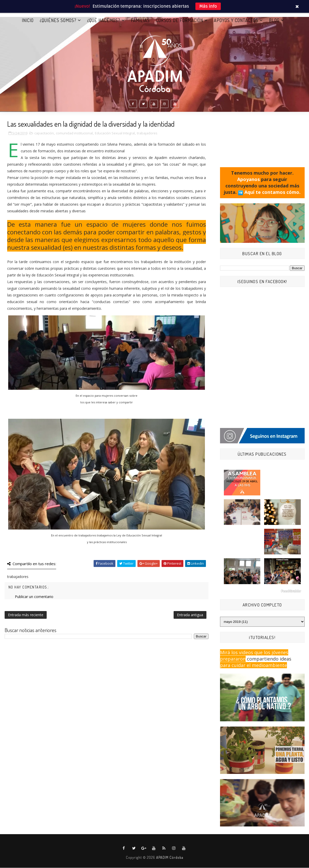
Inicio (28, 20)
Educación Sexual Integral (115, 133)
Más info (208, 6)
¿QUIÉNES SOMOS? (58, 20)
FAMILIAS (140, 20)
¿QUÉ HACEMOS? (104, 20)
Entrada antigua (190, 615)
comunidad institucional (74, 133)
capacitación (44, 133)
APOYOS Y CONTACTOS (236, 20)
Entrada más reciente (26, 615)
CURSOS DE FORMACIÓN (180, 20)
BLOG (274, 20)
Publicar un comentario (34, 597)
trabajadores (147, 133)
